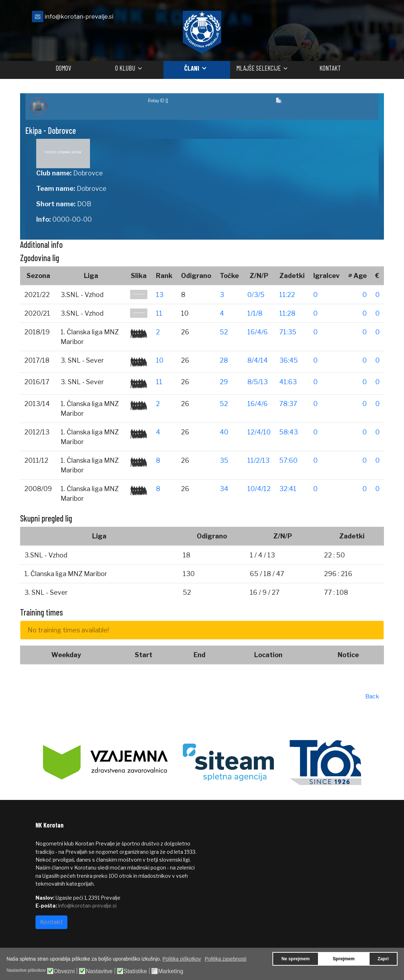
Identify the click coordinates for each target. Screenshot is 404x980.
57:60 (288, 460)
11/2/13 (258, 460)
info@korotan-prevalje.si (79, 17)
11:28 (287, 313)
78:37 (288, 404)
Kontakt (330, 68)
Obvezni (64, 971)
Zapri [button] (383, 959)
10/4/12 (259, 489)
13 (160, 295)
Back (372, 696)
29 (224, 382)
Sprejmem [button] (344, 959)
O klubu (125, 68)
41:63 (288, 382)
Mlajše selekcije (258, 68)
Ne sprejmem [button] (296, 959)
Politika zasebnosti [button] (225, 959)
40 (224, 432)
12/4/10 (259, 432)
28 (224, 360)
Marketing (171, 971)
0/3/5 (256, 295)
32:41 (288, 489)
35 (224, 460)
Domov (63, 68)
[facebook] (360, 18)
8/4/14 (258, 360)
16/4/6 (258, 332)
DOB (84, 204)
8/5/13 (258, 382)
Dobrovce (88, 173)
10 (160, 360)
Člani (192, 68)
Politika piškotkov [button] (182, 959)
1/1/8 (255, 313)
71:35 (288, 332)
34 (224, 489)
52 (224, 332)
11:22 (287, 295)
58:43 (289, 432)
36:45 (289, 360)
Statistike (135, 971)
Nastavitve (99, 971)
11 (159, 313)
